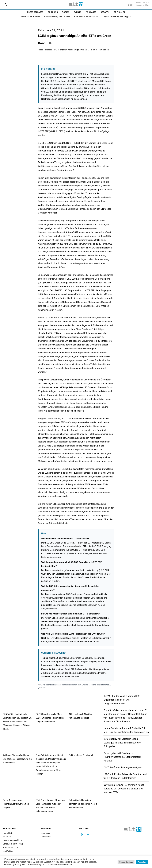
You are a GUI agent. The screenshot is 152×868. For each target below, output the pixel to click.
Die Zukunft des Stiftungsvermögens (123, 767)
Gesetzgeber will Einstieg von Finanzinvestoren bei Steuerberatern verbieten (122, 757)
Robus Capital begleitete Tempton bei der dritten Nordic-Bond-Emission (83, 804)
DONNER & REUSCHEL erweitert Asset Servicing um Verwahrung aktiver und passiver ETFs (124, 789)
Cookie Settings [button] (126, 862)
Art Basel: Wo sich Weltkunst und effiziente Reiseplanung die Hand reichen (17, 759)
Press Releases (45, 50)
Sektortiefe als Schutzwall (81, 755)
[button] (6, 4)
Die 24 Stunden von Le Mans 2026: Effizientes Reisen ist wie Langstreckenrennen (50, 718)
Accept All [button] (142, 862)
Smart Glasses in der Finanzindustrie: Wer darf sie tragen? (16, 804)
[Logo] (76, 4)
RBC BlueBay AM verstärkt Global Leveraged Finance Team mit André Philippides (122, 743)
